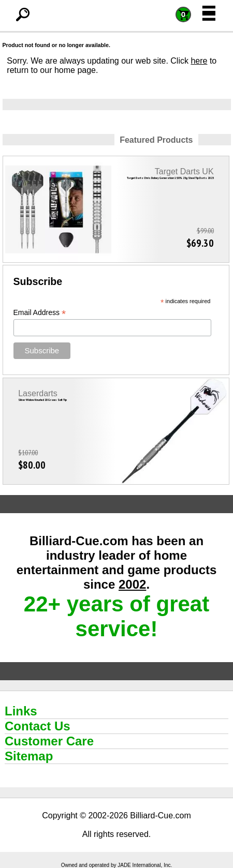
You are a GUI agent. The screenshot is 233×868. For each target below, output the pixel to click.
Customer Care (49, 741)
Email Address (40, 313)
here (199, 61)
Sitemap (29, 756)
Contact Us (38, 726)
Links (21, 711)
